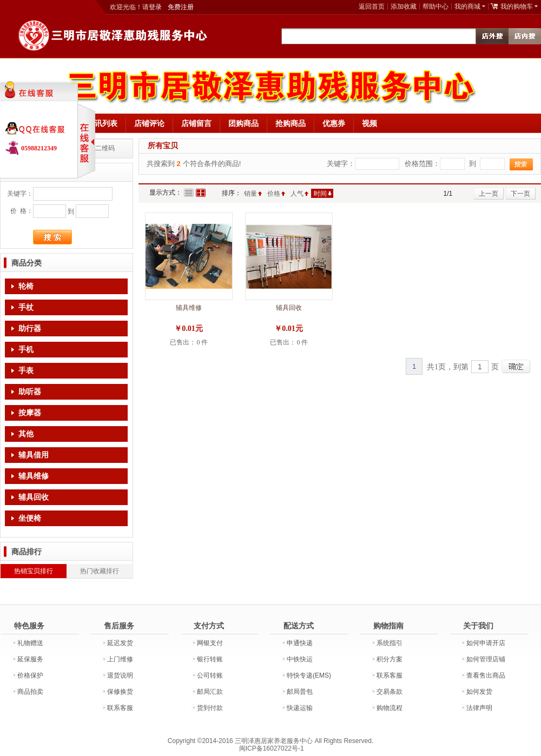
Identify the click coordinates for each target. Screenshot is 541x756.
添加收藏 (404, 6)
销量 (250, 194)
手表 (26, 371)
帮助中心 (436, 6)
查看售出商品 (486, 675)
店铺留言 (196, 123)
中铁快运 (300, 659)
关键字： (20, 194)
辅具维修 (34, 476)
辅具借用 (34, 455)
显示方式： (166, 193)
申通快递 (300, 643)
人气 (297, 194)
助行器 (30, 329)
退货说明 (120, 675)
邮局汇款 (210, 692)
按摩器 (30, 413)
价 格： (22, 211)
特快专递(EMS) (309, 675)
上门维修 (120, 659)
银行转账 (210, 659)
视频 (370, 123)
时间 (320, 194)
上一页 (489, 194)
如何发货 (479, 692)
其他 (26, 434)
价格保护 (30, 675)
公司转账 (210, 675)
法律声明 (479, 708)
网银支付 (210, 643)
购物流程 (390, 708)
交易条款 (390, 692)
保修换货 (120, 692)
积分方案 (390, 659)
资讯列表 (102, 123)
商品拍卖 (30, 692)
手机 (26, 350)
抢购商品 (291, 123)
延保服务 (30, 659)
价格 (274, 194)
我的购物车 (517, 6)
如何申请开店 (486, 643)
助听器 (30, 392)
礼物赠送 (30, 643)
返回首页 (372, 6)
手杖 (26, 307)
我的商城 (467, 6)
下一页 (520, 194)
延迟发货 (120, 643)
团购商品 (243, 123)
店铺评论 (149, 123)
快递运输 (300, 708)
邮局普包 (300, 692)
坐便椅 (30, 518)
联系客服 (120, 708)
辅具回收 (34, 497)
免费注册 (181, 7)
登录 (155, 7)
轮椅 (26, 286)
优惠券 (334, 123)
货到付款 (210, 708)
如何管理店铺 (486, 659)
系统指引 (390, 643)
